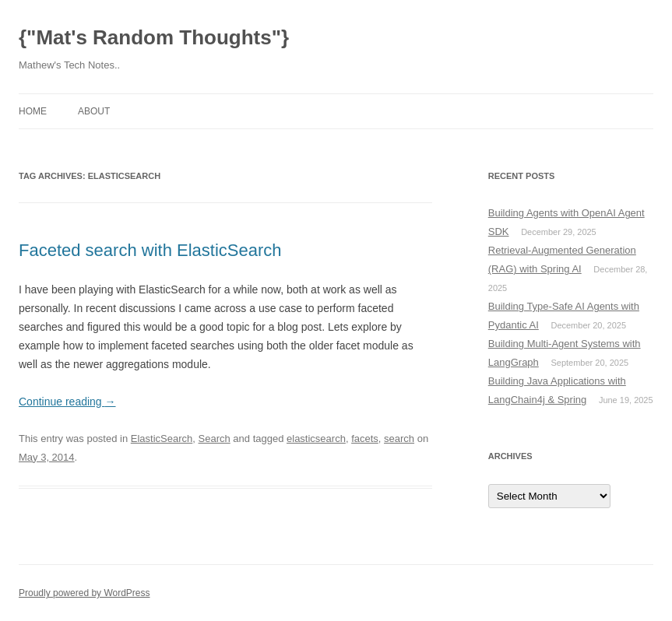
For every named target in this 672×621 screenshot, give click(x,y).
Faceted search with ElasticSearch (150, 250)
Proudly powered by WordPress (84, 593)
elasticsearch (316, 439)
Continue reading (67, 402)
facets (365, 439)
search (399, 439)
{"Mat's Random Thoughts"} (154, 37)
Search (215, 439)
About (94, 111)
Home (33, 111)
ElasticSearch (162, 439)
